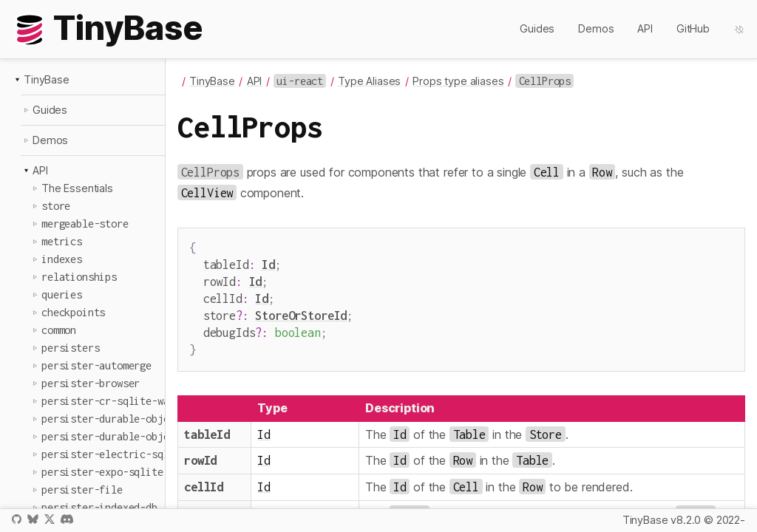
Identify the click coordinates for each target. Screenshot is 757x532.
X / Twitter (50, 519)
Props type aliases (458, 81)
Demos (596, 28)
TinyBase (47, 79)
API (645, 28)
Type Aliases (369, 81)
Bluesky (33, 519)
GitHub (693, 28)
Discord (67, 519)
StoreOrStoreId (301, 309)
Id (268, 263)
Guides (537, 28)
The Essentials (77, 188)
